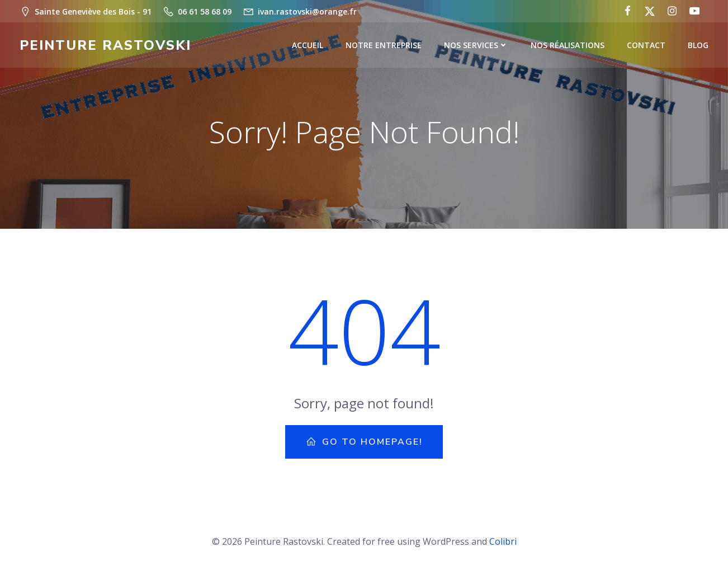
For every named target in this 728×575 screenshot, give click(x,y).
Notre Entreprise (384, 45)
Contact (646, 45)
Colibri (503, 541)
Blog (698, 45)
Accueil (308, 45)
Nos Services (476, 45)
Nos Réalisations (568, 45)
